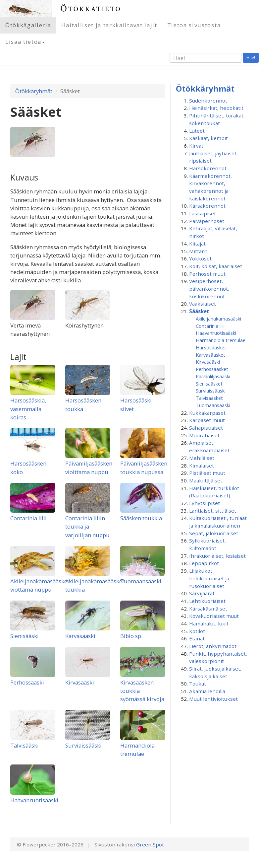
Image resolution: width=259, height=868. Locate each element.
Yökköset (200, 258)
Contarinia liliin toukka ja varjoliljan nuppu (87, 526)
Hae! (251, 58)
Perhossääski (27, 682)
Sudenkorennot (208, 101)
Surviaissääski (83, 745)
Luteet (197, 131)
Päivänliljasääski (213, 376)
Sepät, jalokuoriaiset (214, 533)
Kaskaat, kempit (208, 138)
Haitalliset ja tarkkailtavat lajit (109, 25)
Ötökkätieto (91, 8)
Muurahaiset (204, 435)
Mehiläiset (202, 458)
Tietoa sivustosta (194, 25)
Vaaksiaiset (203, 304)
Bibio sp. (131, 636)
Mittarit (198, 251)
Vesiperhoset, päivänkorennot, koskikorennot (209, 289)
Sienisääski (25, 636)
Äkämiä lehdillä (207, 691)
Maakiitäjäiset (206, 480)
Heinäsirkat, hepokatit (216, 108)
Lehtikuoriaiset (207, 601)
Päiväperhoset (207, 221)
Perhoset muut (207, 274)
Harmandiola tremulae (221, 340)
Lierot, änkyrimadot (213, 646)
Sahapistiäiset (206, 428)
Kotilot (197, 631)
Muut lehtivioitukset (213, 699)
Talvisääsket (209, 398)
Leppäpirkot (204, 563)
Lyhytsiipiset (205, 503)
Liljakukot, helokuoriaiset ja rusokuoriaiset (209, 578)
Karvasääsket (210, 355)
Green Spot (150, 844)
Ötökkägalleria (28, 25)
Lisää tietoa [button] (25, 42)
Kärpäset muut (207, 420)
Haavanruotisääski (34, 800)
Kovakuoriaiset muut (214, 616)
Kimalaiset (202, 466)
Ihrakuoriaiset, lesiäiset (217, 556)
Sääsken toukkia (141, 518)
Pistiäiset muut (207, 473)
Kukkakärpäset (207, 413)
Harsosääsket (211, 347)
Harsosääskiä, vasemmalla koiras (28, 409)
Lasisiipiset (203, 213)
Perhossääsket (212, 369)
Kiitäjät (197, 244)
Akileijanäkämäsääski (218, 319)
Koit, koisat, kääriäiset (216, 266)
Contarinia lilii (28, 518)
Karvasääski (80, 636)
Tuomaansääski (141, 581)
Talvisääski (25, 745)
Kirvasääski (80, 682)
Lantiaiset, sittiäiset (213, 511)
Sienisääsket (209, 384)
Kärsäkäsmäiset (208, 609)
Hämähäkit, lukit (209, 623)
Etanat (197, 638)
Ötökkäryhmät (34, 91)
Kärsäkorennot (207, 206)
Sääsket (199, 311)
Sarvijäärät (202, 593)
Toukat (198, 684)
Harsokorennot (208, 168)
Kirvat (196, 146)
